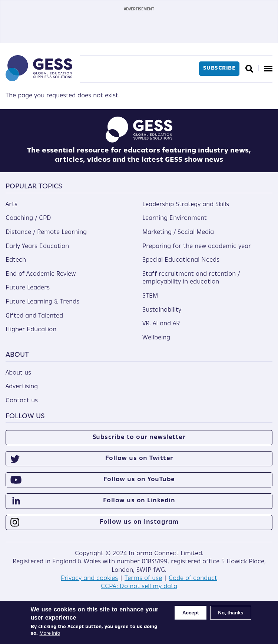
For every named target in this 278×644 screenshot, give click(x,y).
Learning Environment (175, 218)
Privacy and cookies (89, 578)
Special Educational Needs (181, 260)
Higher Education (31, 330)
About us (18, 373)
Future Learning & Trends (42, 302)
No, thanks (231, 613)
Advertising (22, 387)
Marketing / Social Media (178, 232)
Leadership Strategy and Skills (186, 205)
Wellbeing (156, 338)
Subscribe (219, 68)
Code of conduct (193, 578)
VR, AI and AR (161, 324)
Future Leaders (28, 288)
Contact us (22, 401)
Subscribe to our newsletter (139, 437)
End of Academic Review (41, 274)
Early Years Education (37, 246)
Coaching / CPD (28, 218)
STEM (150, 296)
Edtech (16, 260)
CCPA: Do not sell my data (139, 587)
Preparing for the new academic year (197, 246)
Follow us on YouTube (139, 480)
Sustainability (162, 310)
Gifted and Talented (34, 316)
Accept (191, 613)
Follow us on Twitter (139, 459)
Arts (11, 205)
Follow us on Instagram (139, 522)
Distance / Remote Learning (46, 232)
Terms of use (143, 578)
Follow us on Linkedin (139, 501)
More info (50, 633)
